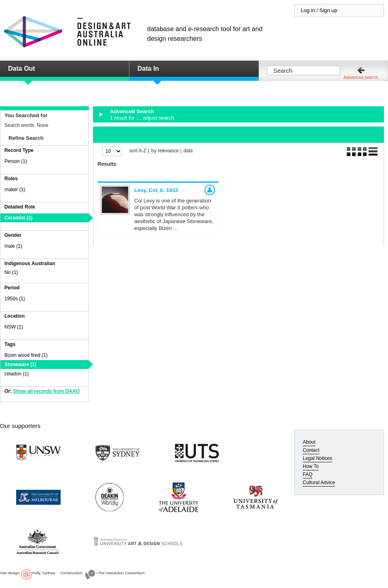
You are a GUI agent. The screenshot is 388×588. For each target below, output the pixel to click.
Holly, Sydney (44, 573)
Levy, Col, (156, 190)
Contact (311, 450)
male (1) (13, 246)
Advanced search (361, 77)
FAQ (308, 474)
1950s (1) (15, 299)
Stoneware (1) (20, 365)
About (309, 442)
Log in (308, 10)
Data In (148, 68)
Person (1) (16, 161)
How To (311, 466)
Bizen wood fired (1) (26, 355)
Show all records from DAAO (46, 391)
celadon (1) (17, 374)
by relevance (165, 151)
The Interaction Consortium (122, 573)
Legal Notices (317, 458)
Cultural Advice (319, 483)
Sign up (328, 10)
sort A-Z (138, 151)
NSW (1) (14, 327)
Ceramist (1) (18, 218)
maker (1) (15, 190)
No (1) (11, 272)
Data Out (22, 68)
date (188, 151)
